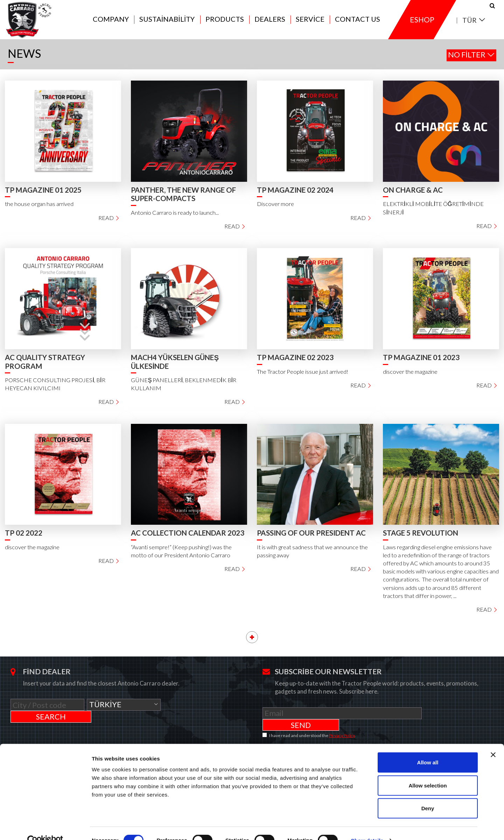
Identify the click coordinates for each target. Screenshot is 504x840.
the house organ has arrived (39, 208)
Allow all (428, 748)
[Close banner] (493, 741)
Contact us (358, 22)
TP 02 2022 (24, 537)
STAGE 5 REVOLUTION (421, 537)
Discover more (275, 208)
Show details (367, 826)
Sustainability (167, 22)
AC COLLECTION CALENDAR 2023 (188, 537)
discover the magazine (410, 376)
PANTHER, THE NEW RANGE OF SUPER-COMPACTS (183, 199)
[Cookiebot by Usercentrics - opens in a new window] (45, 826)
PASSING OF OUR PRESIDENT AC (311, 537)
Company (111, 22)
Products (225, 22)
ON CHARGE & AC (413, 194)
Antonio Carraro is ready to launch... (175, 217)
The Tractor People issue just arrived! (303, 376)
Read (109, 222)
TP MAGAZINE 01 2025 (43, 194)
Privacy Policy (342, 728)
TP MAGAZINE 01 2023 (421, 362)
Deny (428, 794)
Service (310, 22)
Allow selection (428, 771)
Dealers (270, 22)
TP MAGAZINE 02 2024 (295, 194)
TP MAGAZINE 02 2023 (295, 362)
